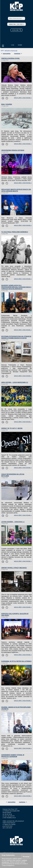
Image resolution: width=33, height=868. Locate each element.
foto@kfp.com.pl (11, 818)
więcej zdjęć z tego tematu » (23, 98)
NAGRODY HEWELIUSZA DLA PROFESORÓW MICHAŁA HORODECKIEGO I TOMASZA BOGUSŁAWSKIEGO (16, 287)
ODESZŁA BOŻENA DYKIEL (11, 58)
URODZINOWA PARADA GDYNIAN (13, 150)
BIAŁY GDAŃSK (7, 104)
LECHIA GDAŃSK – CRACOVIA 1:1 (13, 522)
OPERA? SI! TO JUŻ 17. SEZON (12, 428)
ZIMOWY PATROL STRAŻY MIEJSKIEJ (14, 568)
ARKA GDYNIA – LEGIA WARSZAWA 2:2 (15, 382)
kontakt (20, 45)
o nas (13, 45)
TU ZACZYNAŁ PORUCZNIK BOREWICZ (15, 232)
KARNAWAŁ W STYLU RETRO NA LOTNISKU (16, 661)
